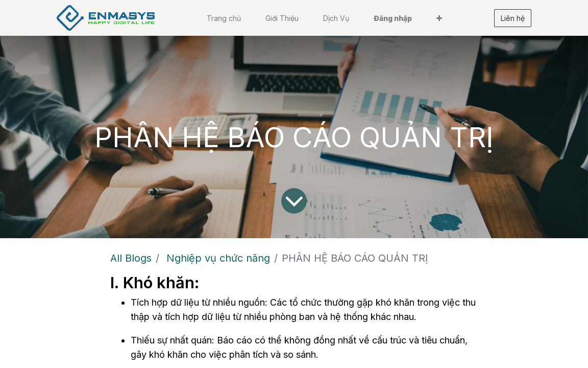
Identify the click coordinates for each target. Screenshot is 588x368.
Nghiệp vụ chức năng (218, 258)
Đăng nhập (393, 18)
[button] (439, 18)
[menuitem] (224, 18)
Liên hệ (513, 18)
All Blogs (131, 258)
